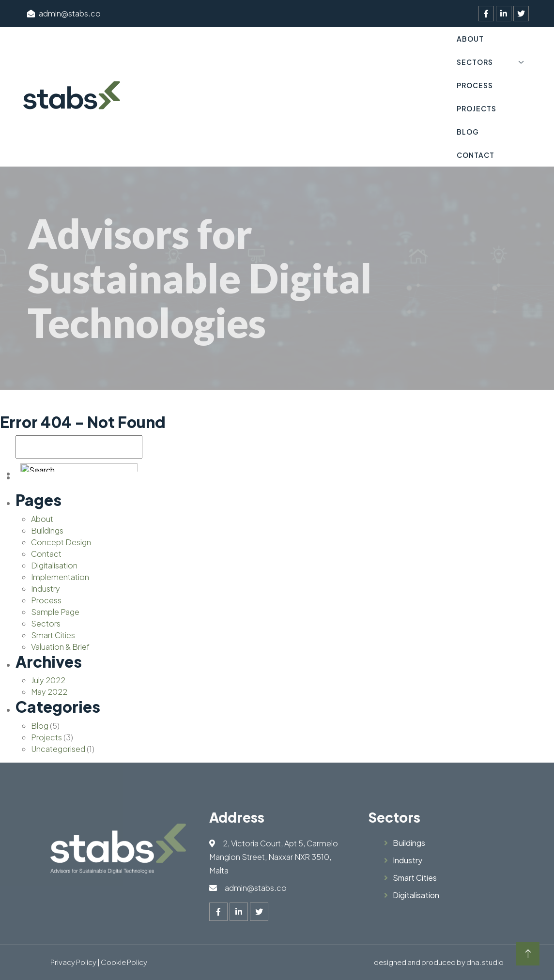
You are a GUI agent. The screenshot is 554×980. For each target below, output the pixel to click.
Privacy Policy (73, 962)
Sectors (475, 62)
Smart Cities (53, 635)
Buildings (47, 530)
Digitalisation (54, 565)
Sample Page (55, 612)
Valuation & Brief (60, 647)
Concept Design (61, 542)
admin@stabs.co (64, 13)
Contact (476, 155)
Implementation (60, 577)
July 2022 (48, 680)
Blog (468, 132)
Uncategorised (58, 749)
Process (475, 85)
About (470, 39)
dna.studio (485, 962)
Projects (477, 108)
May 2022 (49, 692)
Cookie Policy (124, 962)
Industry (46, 589)
